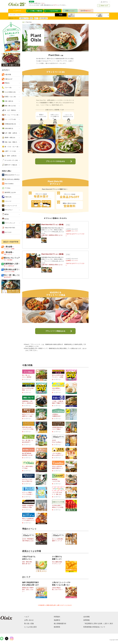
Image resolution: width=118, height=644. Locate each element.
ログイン (104, 2)
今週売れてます (24, 18)
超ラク (36, 18)
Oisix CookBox (8, 184)
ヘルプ (27, 617)
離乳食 (5, 214)
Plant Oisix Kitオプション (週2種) (52, 254)
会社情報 (86, 617)
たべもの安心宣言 (30, 627)
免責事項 (57, 620)
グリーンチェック (9, 223)
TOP (23, 22)
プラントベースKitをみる (55, 161)
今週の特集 (8, 74)
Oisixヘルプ (103, 6)
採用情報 (86, 620)
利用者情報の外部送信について (94, 627)
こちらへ (43, 3)
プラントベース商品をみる (55, 331)
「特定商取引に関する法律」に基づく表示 (98, 623)
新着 (31, 18)
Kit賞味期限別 (44, 18)
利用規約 (57, 617)
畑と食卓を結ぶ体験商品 (11, 179)
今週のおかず (8, 79)
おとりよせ (7, 232)
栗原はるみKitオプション (11, 175)
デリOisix (6, 188)
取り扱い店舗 (29, 623)
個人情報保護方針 (60, 623)
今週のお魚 (7, 197)
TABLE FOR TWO (8, 228)
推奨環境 (57, 627)
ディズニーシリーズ (9, 206)
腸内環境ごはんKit (9, 192)
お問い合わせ (29, 620)
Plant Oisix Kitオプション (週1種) (52, 225)
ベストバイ (7, 201)
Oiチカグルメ (7, 210)
